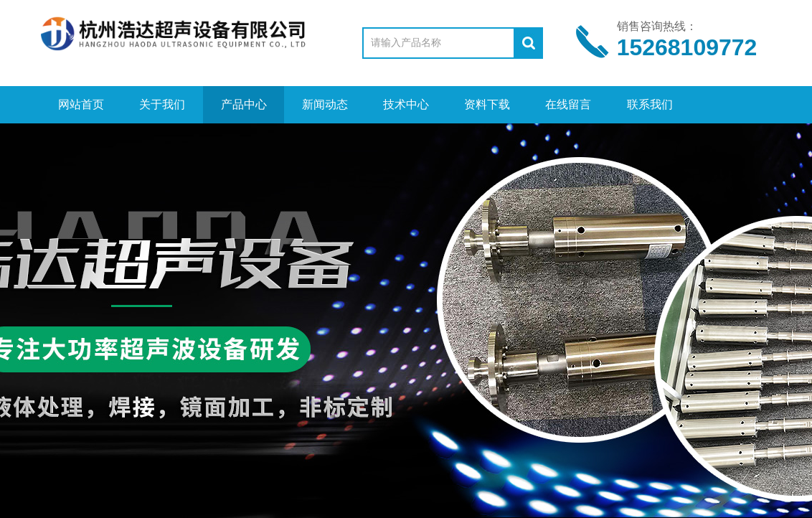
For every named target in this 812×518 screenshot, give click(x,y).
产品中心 (244, 104)
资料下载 (487, 104)
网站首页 (81, 104)
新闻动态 (325, 104)
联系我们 (650, 104)
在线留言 (568, 104)
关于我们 (162, 104)
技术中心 (406, 104)
